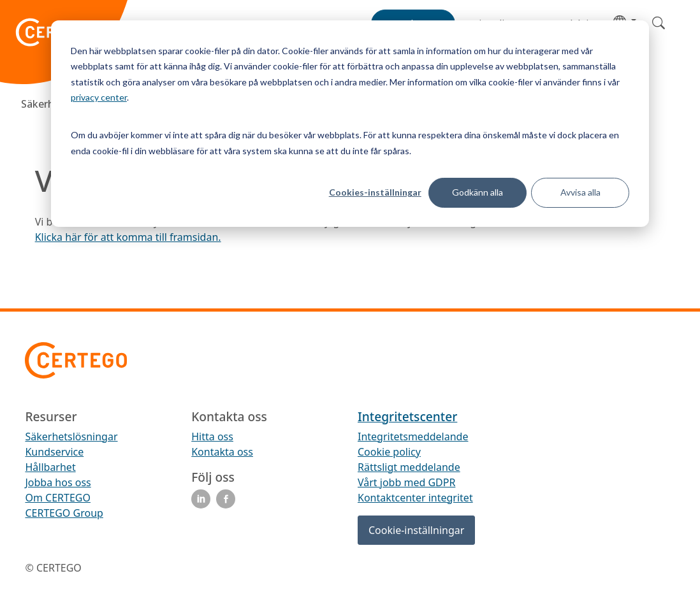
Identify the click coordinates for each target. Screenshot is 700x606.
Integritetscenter (407, 416)
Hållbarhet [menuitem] (50, 467)
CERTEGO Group (64, 513)
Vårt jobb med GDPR (406, 482)
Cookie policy (389, 452)
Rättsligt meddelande (409, 467)
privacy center (99, 97)
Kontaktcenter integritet (415, 498)
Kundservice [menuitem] (54, 452)
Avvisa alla (580, 192)
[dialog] (350, 124)
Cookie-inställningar (416, 530)
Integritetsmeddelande (413, 436)
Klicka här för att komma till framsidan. (128, 237)
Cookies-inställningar (375, 192)
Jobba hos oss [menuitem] (58, 482)
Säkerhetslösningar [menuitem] (71, 436)
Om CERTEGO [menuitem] (58, 498)
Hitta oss (212, 436)
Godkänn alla (478, 192)
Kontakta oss (222, 452)
